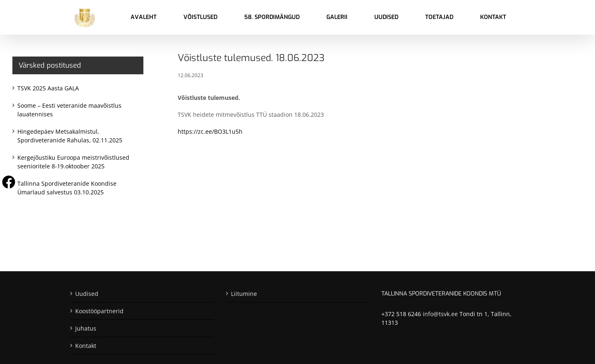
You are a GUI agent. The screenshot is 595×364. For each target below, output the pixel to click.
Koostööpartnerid (99, 311)
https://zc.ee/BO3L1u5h (210, 131)
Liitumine (244, 294)
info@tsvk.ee (440, 314)
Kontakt (86, 346)
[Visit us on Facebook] (9, 182)
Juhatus (86, 328)
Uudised (87, 294)
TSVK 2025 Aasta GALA (48, 88)
